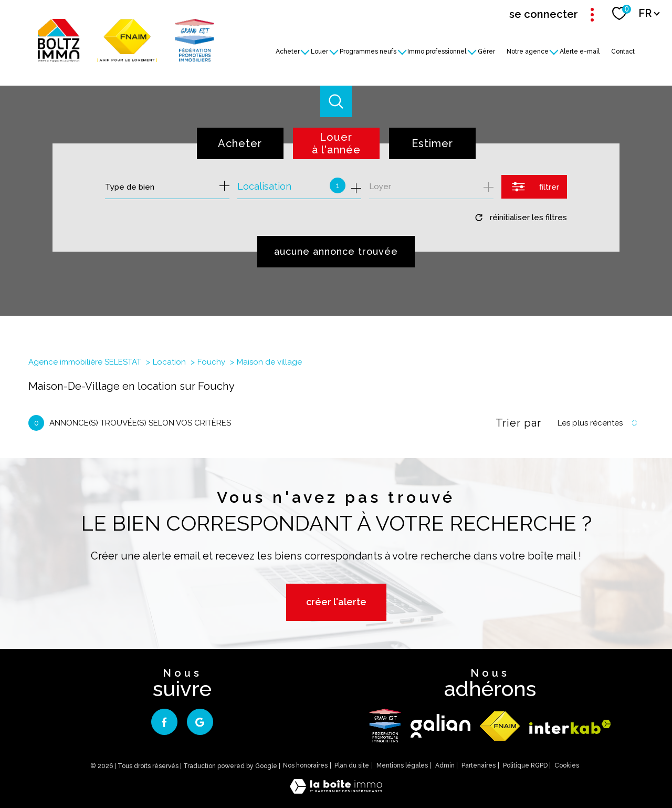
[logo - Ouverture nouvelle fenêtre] (385, 726)
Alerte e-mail (580, 51)
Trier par (518, 423)
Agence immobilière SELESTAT (85, 362)
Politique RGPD (525, 765)
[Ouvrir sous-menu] (306, 51)
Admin (445, 765)
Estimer (432, 143)
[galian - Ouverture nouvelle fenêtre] (440, 726)
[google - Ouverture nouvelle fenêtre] (200, 722)
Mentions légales (402, 765)
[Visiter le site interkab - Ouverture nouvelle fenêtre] (570, 727)
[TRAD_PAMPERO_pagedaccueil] (126, 59)
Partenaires (479, 765)
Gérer (486, 51)
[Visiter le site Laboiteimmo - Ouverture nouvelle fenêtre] (336, 790)
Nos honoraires (305, 765)
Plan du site (352, 765)
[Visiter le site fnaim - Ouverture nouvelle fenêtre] (500, 726)
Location (169, 362)
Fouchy (211, 362)
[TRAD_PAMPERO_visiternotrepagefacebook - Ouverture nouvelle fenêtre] (164, 722)
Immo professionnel (437, 51)
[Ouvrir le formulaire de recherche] (534, 187)
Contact (623, 51)
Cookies (567, 766)
